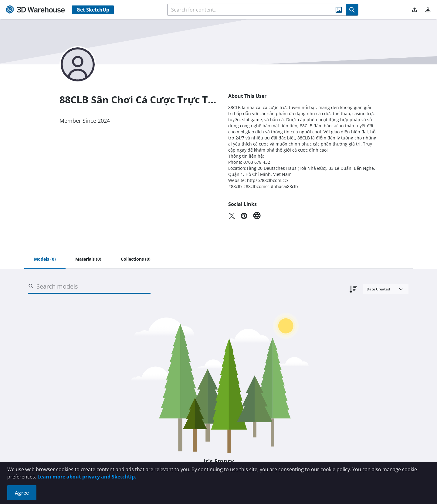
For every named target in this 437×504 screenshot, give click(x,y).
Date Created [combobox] (378, 289)
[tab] (45, 259)
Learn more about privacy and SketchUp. (87, 477)
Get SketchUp (93, 10)
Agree (22, 493)
